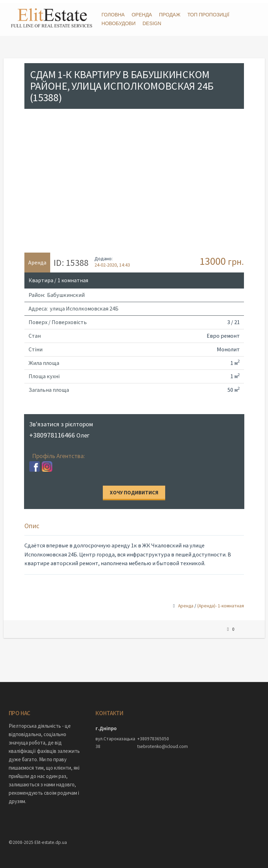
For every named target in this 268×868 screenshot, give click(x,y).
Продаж (170, 15)
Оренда (142, 15)
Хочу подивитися (134, 490)
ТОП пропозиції (208, 15)
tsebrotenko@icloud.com (155, 744)
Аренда (186, 603)
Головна (113, 15)
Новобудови (118, 23)
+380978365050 (153, 736)
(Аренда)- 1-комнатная (221, 603)
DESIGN (152, 23)
